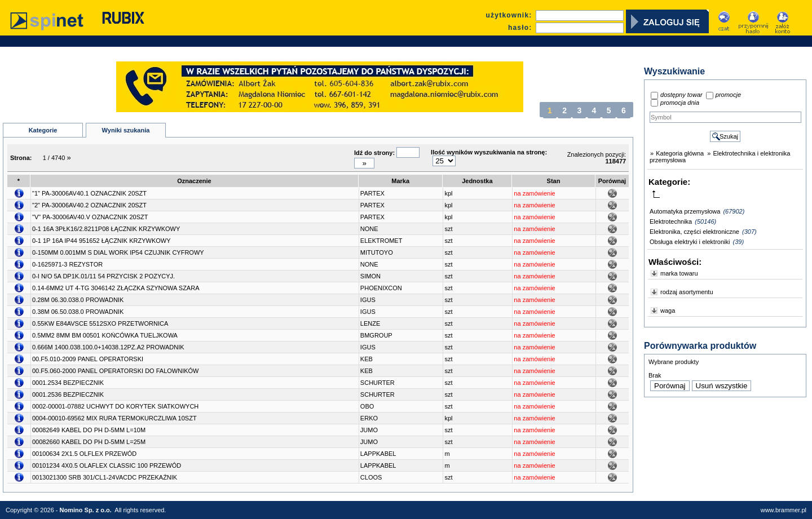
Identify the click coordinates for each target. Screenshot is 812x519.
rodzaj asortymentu (687, 292)
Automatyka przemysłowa (685, 211)
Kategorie (43, 130)
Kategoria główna (680, 153)
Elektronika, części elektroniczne (694, 232)
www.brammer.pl (784, 510)
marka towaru (679, 273)
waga (668, 310)
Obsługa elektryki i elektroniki (690, 242)
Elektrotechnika (671, 221)
